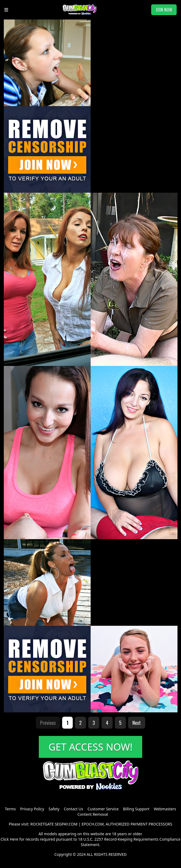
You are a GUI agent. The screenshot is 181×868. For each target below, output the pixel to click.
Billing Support (136, 809)
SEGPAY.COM (66, 824)
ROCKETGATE (42, 824)
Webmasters (165, 809)
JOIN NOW (164, 10)
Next (137, 723)
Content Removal (93, 814)
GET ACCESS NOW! (91, 747)
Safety (54, 809)
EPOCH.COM (93, 824)
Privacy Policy (32, 809)
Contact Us (73, 809)
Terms (10, 809)
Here (14, 839)
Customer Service (103, 809)
